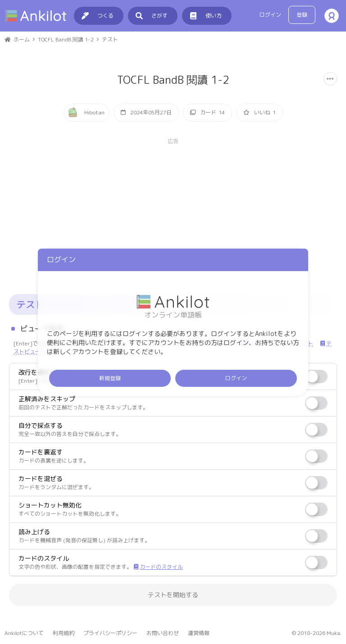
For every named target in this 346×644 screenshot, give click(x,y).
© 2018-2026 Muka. (317, 633)
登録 (302, 15)
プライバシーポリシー (110, 633)
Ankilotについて (24, 633)
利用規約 (64, 633)
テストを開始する (173, 595)
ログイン (270, 15)
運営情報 (199, 633)
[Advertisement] (173, 209)
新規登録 (110, 378)
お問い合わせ (163, 633)
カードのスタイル (158, 567)
